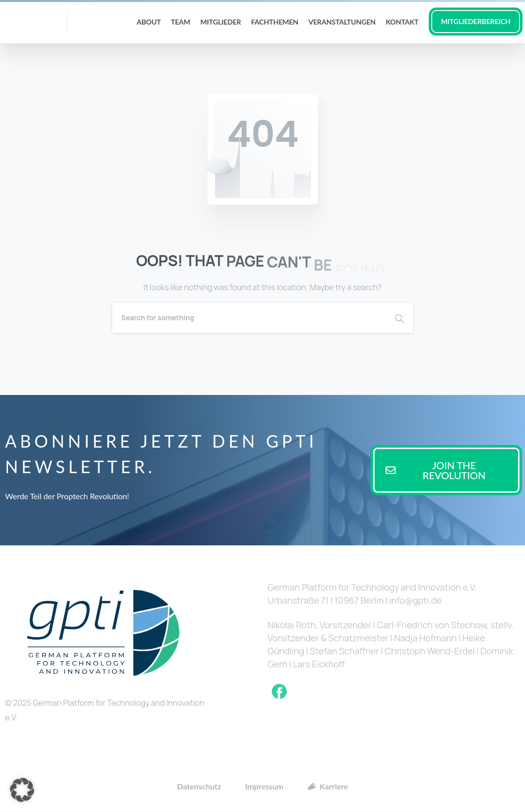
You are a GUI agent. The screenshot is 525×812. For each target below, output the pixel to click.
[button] (22, 790)
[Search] (249, 318)
